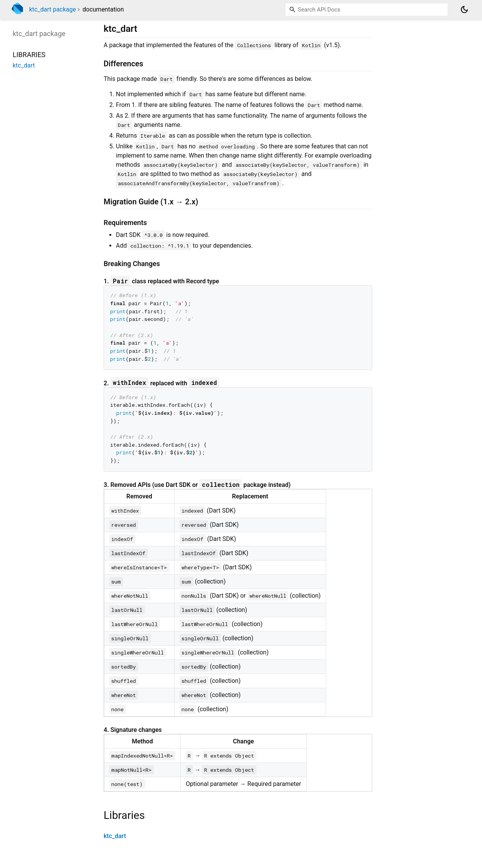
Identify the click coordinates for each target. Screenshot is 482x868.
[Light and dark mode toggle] (464, 10)
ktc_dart (115, 836)
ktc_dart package (53, 9)
